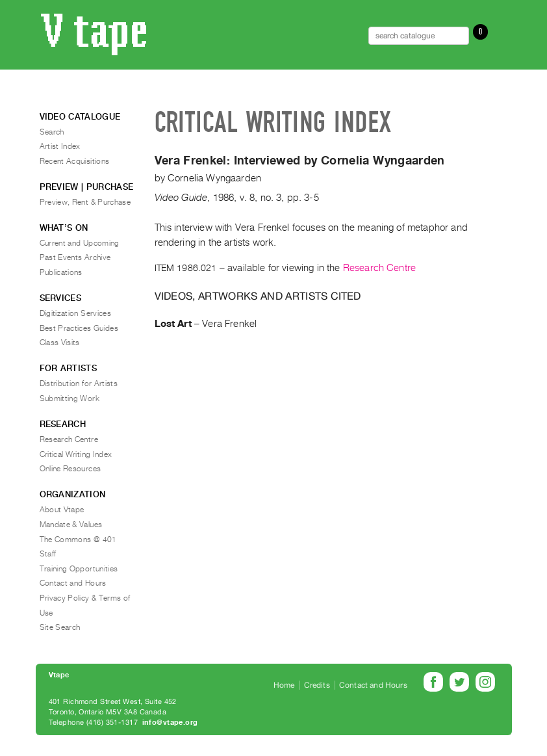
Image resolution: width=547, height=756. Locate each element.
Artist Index (60, 146)
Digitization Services (76, 313)
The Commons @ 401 (78, 540)
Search (52, 132)
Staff (48, 554)
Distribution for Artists (79, 384)
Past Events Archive (75, 257)
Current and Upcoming (80, 243)
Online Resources (70, 469)
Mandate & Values (71, 525)
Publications (61, 272)
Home (284, 685)
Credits (317, 685)
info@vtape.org (170, 723)
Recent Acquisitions (75, 161)
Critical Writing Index (76, 454)
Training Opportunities (79, 569)
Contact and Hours (73, 583)
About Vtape (62, 510)
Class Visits (60, 343)
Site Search (60, 627)
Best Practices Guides (79, 328)
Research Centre (379, 268)
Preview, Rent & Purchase (85, 202)
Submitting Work (70, 398)
